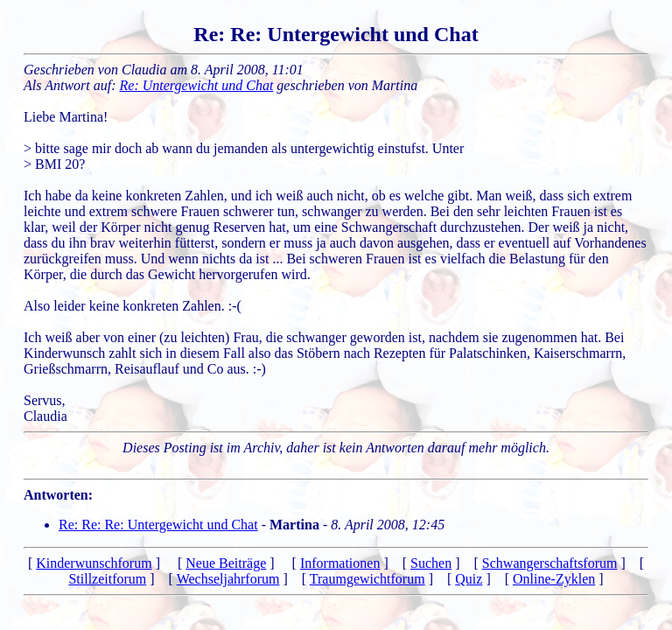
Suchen (431, 563)
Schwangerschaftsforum (550, 563)
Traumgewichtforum (367, 579)
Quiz (469, 579)
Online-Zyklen (554, 579)
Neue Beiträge (226, 563)
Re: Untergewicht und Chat (197, 85)
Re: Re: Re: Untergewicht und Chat (158, 525)
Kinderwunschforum (94, 563)
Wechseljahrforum (228, 579)
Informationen (340, 563)
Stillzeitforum (107, 579)
